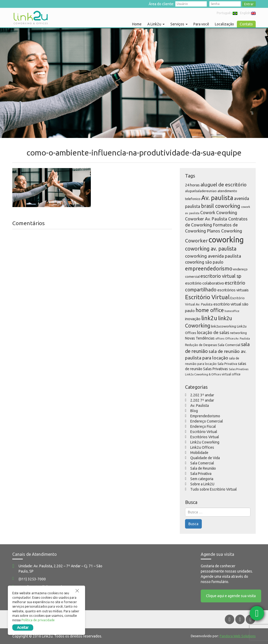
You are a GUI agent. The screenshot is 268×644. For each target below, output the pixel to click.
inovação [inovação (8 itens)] (193, 319)
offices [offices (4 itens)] (220, 338)
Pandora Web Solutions (238, 636)
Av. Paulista (200, 406)
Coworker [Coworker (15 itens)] (196, 241)
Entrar (249, 4)
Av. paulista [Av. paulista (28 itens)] (217, 198)
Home (137, 24)
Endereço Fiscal (203, 426)
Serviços (179, 24)
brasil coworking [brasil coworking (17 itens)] (221, 206)
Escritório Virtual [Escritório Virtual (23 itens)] (207, 297)
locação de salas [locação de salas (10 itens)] (213, 332)
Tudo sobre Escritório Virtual (214, 489)
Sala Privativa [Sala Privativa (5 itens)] (227, 364)
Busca (193, 524)
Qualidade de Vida (205, 458)
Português (227, 13)
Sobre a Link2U (202, 484)
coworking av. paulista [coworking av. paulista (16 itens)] (211, 249)
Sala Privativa (201, 474)
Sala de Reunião (203, 468)
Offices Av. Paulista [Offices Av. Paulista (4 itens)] (238, 338)
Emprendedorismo (205, 416)
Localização (224, 24)
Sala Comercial (202, 463)
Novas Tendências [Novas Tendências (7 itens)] (200, 338)
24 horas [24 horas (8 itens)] (192, 185)
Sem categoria (202, 479)
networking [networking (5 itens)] (238, 333)
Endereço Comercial (207, 421)
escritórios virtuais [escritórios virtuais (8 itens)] (233, 290)
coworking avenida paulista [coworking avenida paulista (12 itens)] (213, 256)
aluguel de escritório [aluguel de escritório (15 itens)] (224, 185)
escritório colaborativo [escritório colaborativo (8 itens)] (205, 283)
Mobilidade (199, 453)
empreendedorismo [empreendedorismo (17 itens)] (209, 268)
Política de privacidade (38, 620)
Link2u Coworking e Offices (31, 18)
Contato (246, 24)
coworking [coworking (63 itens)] (226, 240)
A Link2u (156, 24)
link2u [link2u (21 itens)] (209, 318)
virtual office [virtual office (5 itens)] (231, 374)
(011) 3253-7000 (32, 579)
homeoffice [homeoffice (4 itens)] (232, 311)
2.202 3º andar (202, 395)
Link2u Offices (202, 447)
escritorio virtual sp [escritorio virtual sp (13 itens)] (221, 276)
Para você (201, 24)
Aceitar (23, 628)
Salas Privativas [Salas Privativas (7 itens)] (216, 369)
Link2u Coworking (205, 442)
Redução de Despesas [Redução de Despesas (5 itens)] (201, 345)
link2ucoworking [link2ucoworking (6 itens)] (224, 326)
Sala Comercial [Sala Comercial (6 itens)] (229, 345)
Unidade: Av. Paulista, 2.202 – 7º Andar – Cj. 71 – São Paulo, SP (60, 569)
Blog (194, 411)
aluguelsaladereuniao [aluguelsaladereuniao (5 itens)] (201, 191)
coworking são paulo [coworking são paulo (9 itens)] (204, 262)
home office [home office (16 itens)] (210, 310)
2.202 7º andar (202, 400)
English (248, 13)
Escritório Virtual (204, 432)
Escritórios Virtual (205, 437)
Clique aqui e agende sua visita (231, 596)
